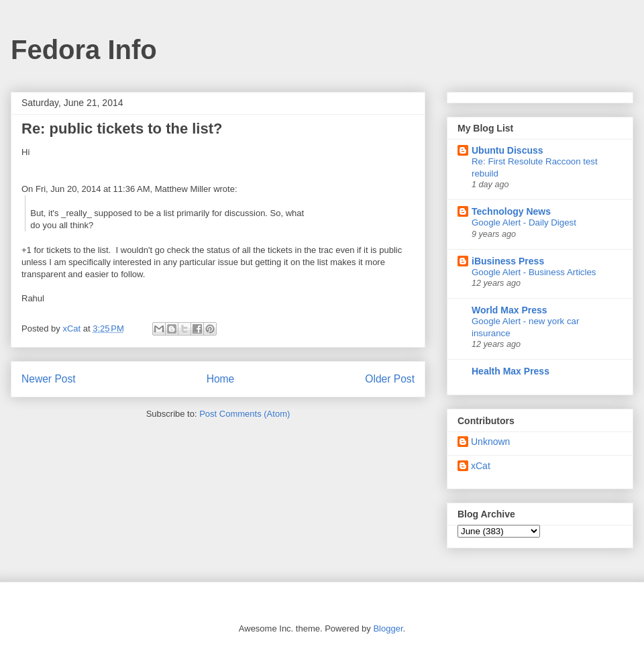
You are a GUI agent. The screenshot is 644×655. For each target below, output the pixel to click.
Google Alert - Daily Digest (524, 222)
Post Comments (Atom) (245, 414)
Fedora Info (84, 50)
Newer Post (49, 379)
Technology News (511, 211)
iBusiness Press (508, 261)
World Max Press (509, 310)
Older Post (390, 379)
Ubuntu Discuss (507, 150)
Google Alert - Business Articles (534, 272)
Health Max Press (511, 371)
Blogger (388, 628)
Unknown (490, 442)
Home (221, 379)
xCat (481, 466)
